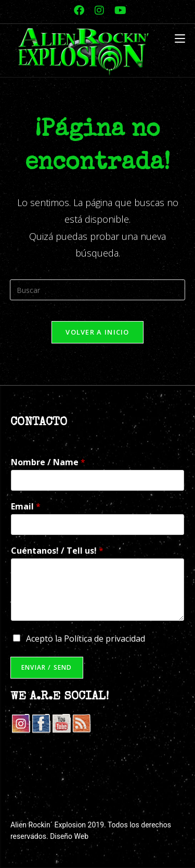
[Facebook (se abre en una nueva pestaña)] (79, 10)
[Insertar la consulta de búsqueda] (98, 290)
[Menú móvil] (180, 39)
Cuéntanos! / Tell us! (57, 551)
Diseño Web (69, 836)
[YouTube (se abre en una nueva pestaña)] (118, 10)
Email (26, 507)
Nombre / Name (48, 462)
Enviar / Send (47, 667)
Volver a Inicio (97, 332)
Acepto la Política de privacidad (86, 639)
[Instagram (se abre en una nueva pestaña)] (99, 10)
